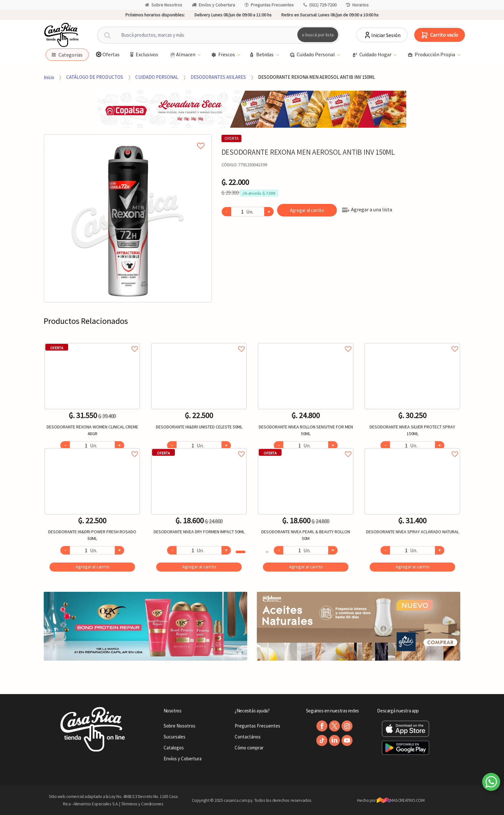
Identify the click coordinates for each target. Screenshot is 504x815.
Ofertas (108, 55)
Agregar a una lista (367, 209)
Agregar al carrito (307, 210)
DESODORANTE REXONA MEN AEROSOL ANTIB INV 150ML (317, 77)
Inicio (49, 77)
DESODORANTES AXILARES (218, 77)
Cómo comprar (249, 748)
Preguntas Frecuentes (269, 5)
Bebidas (262, 55)
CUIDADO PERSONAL (157, 77)
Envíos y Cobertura (213, 5)
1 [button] (240, 552)
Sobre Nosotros (164, 5)
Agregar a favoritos (92, 342)
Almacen (183, 55)
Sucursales (175, 737)
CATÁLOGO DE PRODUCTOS (95, 77)
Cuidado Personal (313, 55)
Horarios (357, 5)
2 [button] (267, 552)
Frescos (224, 55)
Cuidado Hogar (372, 55)
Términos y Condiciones (142, 804)
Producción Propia (432, 55)
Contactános (248, 737)
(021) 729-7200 (320, 5)
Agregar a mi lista (128, 139)
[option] (128, 218)
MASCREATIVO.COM (401, 800)
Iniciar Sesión (382, 35)
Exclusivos (143, 55)
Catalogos (174, 748)
